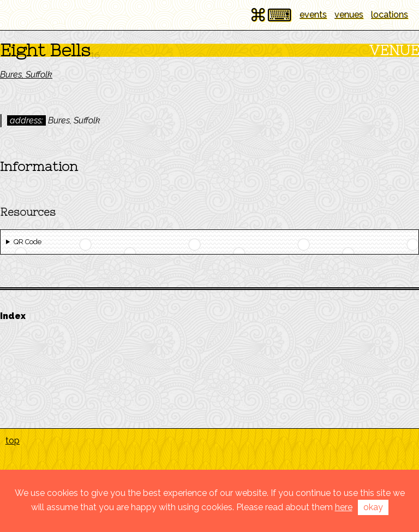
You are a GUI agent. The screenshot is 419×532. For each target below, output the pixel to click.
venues (349, 14)
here (344, 507)
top (13, 441)
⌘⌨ (271, 15)
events (313, 14)
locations (390, 14)
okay (373, 507)
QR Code (28, 242)
